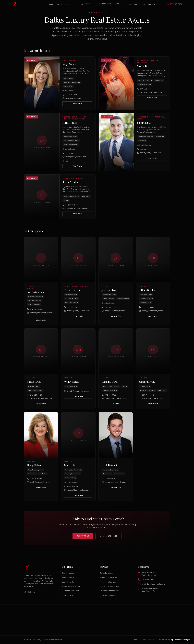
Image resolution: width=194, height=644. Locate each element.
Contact (151, 4)
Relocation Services (108, 595)
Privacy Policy (148, 640)
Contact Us (83, 536)
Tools (119, 4)
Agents (128, 4)
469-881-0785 (109, 310)
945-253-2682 (72, 489)
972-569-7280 (70, 207)
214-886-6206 (72, 310)
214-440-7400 (70, 95)
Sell (75, 4)
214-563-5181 (144, 89)
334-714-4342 (146, 397)
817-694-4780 (109, 481)
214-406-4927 (34, 312)
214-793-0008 (34, 481)
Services (91, 4)
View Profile (78, 104)
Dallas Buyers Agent (108, 573)
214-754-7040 (148, 580)
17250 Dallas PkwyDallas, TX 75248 (149, 574)
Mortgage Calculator (70, 591)
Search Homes (68, 573)
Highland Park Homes (109, 577)
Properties (60, 4)
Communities (67, 595)
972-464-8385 (70, 156)
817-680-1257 (144, 152)
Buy (69, 4)
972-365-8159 (109, 397)
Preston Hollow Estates (110, 582)
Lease (81, 4)
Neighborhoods (106, 4)
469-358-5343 (146, 310)
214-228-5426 (34, 397)
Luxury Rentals (68, 582)
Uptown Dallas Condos (109, 586)
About (143, 4)
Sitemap (136, 640)
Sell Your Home (68, 577)
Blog (136, 4)
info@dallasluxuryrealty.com (153, 584)
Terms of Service (163, 640)
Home (51, 4)
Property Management (71, 586)
